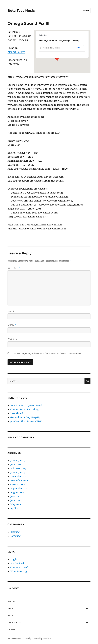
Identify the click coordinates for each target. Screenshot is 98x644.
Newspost (16, 536)
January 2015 (18, 460)
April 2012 (16, 508)
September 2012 (19, 488)
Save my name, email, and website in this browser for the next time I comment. (47, 354)
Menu (86, 10)
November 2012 (19, 480)
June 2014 (16, 464)
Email (12, 325)
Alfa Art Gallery (16, 52)
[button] (57, 59)
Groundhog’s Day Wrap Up (25, 417)
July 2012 (15, 496)
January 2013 (18, 472)
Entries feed (17, 563)
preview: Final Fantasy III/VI (26, 421)
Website (12, 339)
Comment (14, 268)
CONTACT (13, 630)
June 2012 (16, 500)
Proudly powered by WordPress (38, 639)
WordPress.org (19, 571)
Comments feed (19, 567)
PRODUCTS (14, 623)
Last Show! (17, 413)
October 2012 (18, 484)
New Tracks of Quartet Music (27, 405)
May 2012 (16, 504)
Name (12, 311)
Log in (14, 559)
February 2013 (18, 468)
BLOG (11, 616)
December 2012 (19, 476)
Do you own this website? (50, 48)
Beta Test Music (21, 11)
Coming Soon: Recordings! (25, 409)
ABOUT (12, 609)
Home (11, 602)
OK (79, 48)
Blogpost (15, 532)
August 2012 (17, 492)
